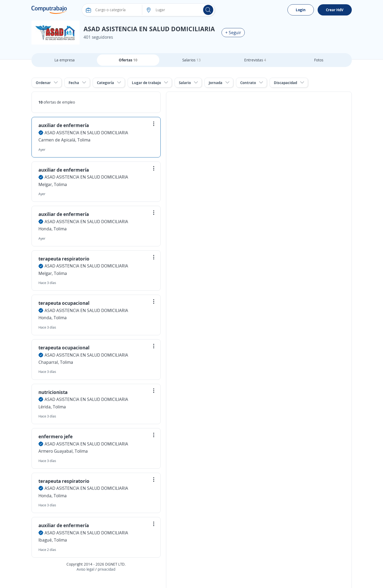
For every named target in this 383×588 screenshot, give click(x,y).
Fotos (319, 60)
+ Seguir (233, 33)
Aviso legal (85, 569)
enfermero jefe (56, 436)
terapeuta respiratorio (64, 259)
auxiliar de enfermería (64, 125)
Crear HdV (335, 10)
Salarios (191, 60)
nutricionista (53, 392)
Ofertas (128, 60)
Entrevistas (255, 60)
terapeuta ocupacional (64, 303)
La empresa (65, 60)
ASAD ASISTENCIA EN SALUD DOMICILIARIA (86, 133)
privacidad (106, 569)
